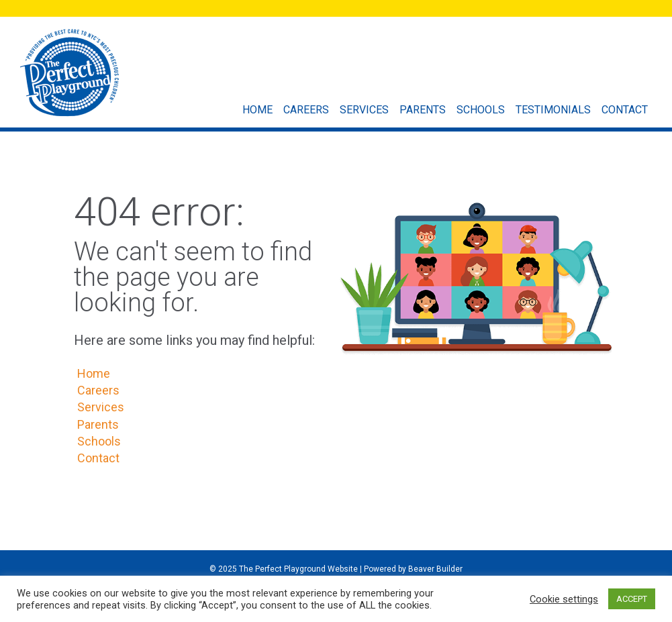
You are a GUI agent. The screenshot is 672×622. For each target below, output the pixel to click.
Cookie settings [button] (564, 599)
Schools (484, 110)
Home (261, 110)
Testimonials (557, 110)
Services (368, 110)
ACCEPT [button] (632, 599)
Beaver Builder (435, 569)
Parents (426, 110)
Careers (309, 110)
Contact (628, 110)
